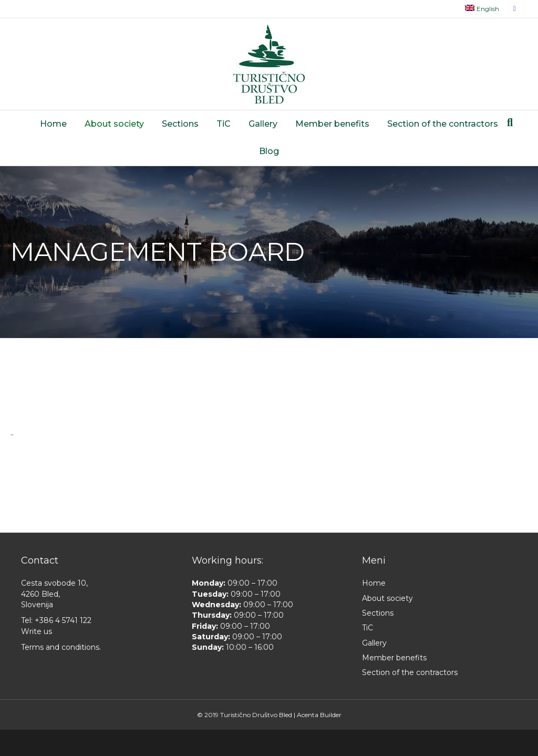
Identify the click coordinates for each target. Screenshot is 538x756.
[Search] (510, 122)
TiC (224, 124)
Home (53, 124)
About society (114, 124)
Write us (37, 631)
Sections (180, 124)
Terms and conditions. (61, 647)
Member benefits (332, 124)
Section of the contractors (443, 124)
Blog (269, 151)
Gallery (263, 124)
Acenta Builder (319, 715)
